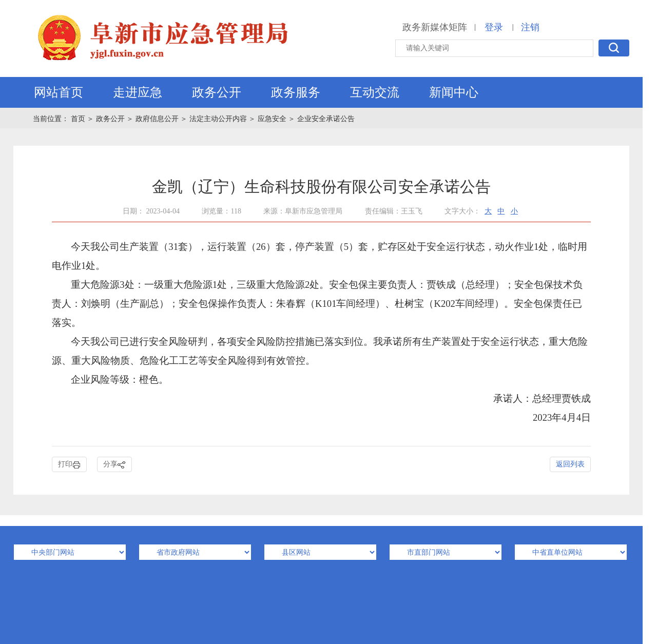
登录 (494, 27)
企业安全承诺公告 (326, 119)
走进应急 (138, 92)
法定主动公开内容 (218, 119)
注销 (530, 27)
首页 (79, 119)
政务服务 (296, 92)
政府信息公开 (157, 119)
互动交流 (375, 92)
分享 (114, 465)
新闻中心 (454, 92)
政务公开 (217, 92)
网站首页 (59, 92)
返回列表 (570, 464)
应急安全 (272, 119)
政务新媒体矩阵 (435, 27)
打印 (69, 465)
